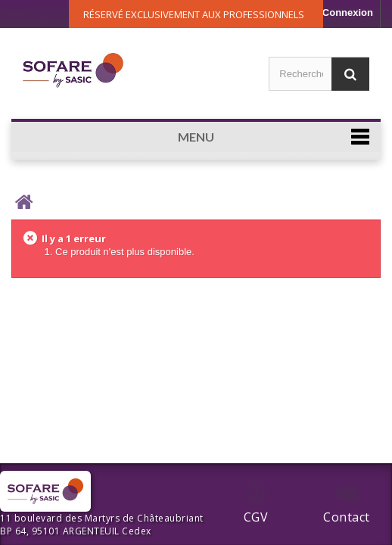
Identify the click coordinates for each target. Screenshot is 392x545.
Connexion (348, 12)
